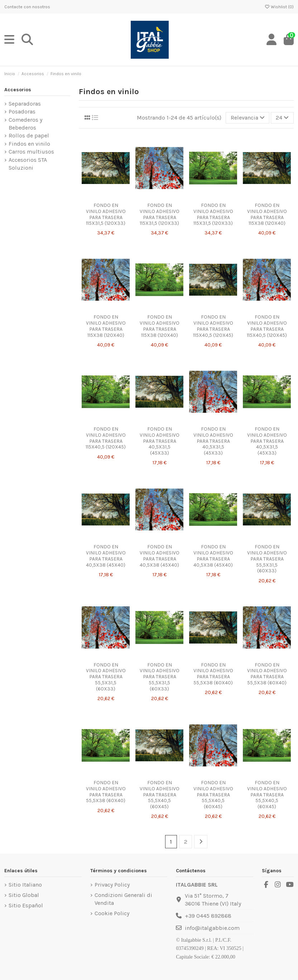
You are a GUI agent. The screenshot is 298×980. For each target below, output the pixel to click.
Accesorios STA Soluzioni (28, 164)
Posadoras (22, 111)
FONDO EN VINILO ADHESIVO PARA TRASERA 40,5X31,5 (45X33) (160, 441)
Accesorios (18, 90)
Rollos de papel (29, 135)
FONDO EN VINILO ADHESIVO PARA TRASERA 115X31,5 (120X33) (106, 214)
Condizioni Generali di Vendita (123, 899)
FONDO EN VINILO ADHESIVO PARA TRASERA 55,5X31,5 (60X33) (267, 559)
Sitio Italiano (25, 885)
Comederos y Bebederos (25, 124)
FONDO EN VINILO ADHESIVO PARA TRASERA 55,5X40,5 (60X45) (160, 795)
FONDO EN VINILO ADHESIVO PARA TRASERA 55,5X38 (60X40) (213, 674)
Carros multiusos (31, 152)
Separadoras (25, 104)
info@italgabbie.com (212, 928)
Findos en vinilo (29, 144)
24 (282, 118)
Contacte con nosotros (27, 7)
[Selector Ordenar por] (248, 118)
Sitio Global (24, 895)
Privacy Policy (112, 885)
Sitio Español (26, 905)
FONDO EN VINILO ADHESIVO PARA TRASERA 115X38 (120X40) (267, 214)
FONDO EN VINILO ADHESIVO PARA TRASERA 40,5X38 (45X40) (106, 556)
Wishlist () (279, 7)
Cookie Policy (112, 913)
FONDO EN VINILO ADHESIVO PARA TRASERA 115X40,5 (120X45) (213, 326)
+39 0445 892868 (208, 916)
